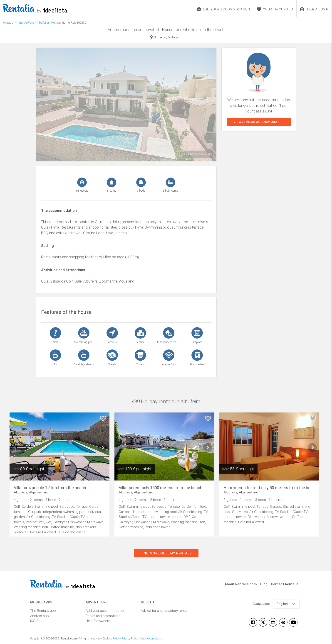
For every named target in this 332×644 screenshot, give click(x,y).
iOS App (36, 621)
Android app (40, 616)
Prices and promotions (103, 616)
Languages (262, 604)
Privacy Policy (130, 638)
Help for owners (98, 621)
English (286, 604)
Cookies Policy (111, 638)
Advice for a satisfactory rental (164, 611)
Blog (264, 584)
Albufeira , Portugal (165, 38)
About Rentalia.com (241, 584)
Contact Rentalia (285, 584)
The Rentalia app (43, 611)
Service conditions (151, 638)
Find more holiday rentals (166, 553)
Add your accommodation (105, 611)
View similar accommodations (260, 122)
